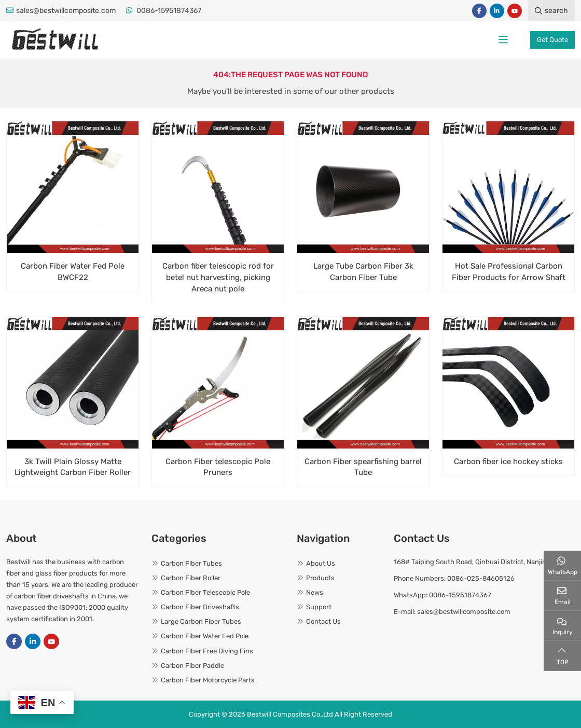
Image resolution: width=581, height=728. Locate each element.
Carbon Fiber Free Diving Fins (207, 651)
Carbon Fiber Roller (191, 578)
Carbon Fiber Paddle (192, 666)
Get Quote (552, 40)
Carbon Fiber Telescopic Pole (205, 592)
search (551, 11)
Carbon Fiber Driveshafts (200, 607)
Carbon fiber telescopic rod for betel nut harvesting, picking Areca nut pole (218, 277)
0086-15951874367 (169, 11)
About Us (321, 563)
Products (320, 578)
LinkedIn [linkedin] (497, 11)
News (315, 592)
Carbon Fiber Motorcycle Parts (208, 680)
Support (319, 607)
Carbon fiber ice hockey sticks (508, 461)
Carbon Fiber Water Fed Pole (205, 636)
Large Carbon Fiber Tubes (201, 621)
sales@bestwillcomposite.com (66, 11)
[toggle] (503, 40)
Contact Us (323, 621)
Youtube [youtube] (515, 11)
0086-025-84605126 (481, 578)
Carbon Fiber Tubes (191, 563)
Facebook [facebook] (479, 11)
